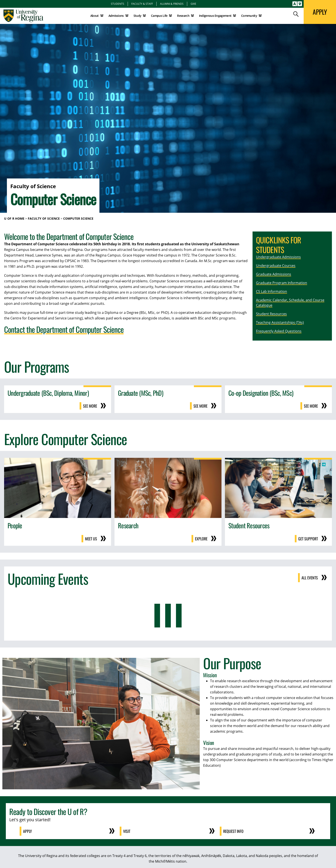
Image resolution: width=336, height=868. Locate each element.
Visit (127, 831)
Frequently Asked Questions (279, 331)
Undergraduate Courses (276, 266)
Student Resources (271, 314)
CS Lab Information (272, 291)
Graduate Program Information (282, 283)
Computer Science (78, 218)
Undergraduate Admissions (278, 257)
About (95, 16)
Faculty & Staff (142, 4)
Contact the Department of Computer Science (64, 329)
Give (193, 4)
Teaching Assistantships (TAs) (280, 322)
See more (90, 406)
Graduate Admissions (274, 274)
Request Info (233, 831)
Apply (27, 831)
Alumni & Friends (172, 4)
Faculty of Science (44, 218)
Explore (201, 539)
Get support (308, 539)
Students (118, 4)
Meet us (91, 539)
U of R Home (14, 218)
